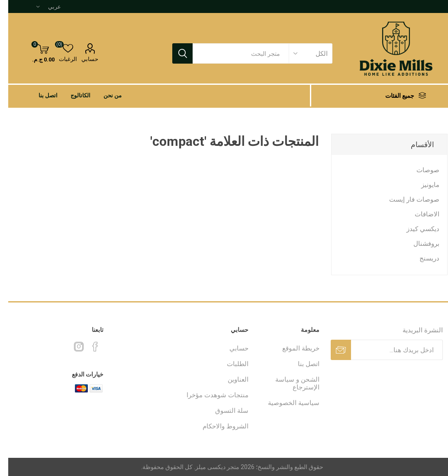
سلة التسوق (224, 411)
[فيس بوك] (87, 347)
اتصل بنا (40, 95)
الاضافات (419, 214)
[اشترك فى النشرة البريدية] (389, 350)
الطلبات (229, 364)
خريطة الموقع (293, 348)
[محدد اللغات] (40, 6)
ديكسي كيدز (415, 229)
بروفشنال (418, 244)
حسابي (82, 59)
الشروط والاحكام (217, 426)
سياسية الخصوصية (285, 403)
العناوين (230, 380)
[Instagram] (71, 347)
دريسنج (421, 258)
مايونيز (422, 185)
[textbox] (233, 53)
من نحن (104, 95)
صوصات (420, 170)
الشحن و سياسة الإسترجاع (289, 383)
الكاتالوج (72, 95)
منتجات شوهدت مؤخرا (209, 395)
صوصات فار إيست (406, 199)
